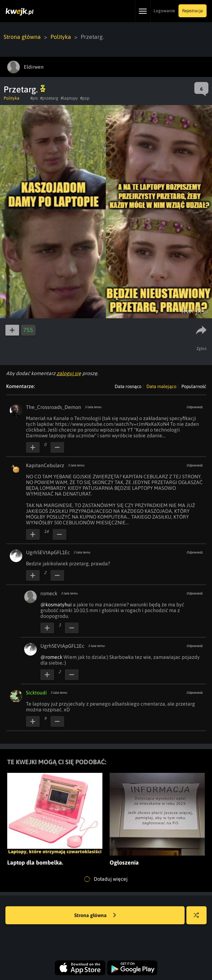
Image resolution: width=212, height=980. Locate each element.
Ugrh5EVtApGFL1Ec (48, 552)
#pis (34, 98)
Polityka (61, 37)
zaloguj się (69, 373)
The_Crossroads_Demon (54, 407)
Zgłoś (202, 348)
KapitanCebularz (45, 465)
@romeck (51, 657)
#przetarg (49, 98)
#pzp (85, 98)
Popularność (194, 386)
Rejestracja (193, 11)
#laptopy (69, 98)
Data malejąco (161, 386)
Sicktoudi (36, 693)
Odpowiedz (195, 407)
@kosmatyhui (56, 605)
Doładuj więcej (106, 879)
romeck (49, 593)
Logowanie (164, 11)
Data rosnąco (128, 386)
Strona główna (22, 37)
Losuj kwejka (199, 919)
